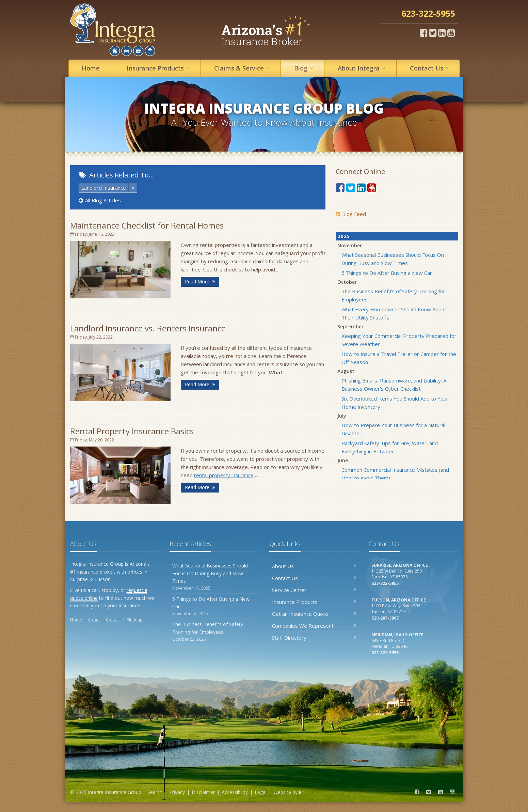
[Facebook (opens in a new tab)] (423, 33)
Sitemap (135, 620)
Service (243, 68)
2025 (343, 236)
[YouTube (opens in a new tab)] (451, 33)
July (342, 416)
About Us (314, 566)
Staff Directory (314, 638)
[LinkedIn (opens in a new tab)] (442, 33)
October (347, 282)
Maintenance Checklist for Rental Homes (147, 225)
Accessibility (235, 792)
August (346, 371)
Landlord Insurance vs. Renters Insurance (148, 328)
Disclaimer (203, 792)
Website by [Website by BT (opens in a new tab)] (289, 792)
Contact (430, 68)
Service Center (314, 590)
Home (91, 68)
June (343, 460)
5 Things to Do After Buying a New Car (387, 273)
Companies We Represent (314, 626)
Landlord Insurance (104, 188)
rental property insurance (224, 475)
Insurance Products (314, 602)
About (362, 68)
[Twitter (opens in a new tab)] (433, 33)
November (350, 245)
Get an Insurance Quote (314, 614)
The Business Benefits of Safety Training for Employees (214, 632)
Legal (261, 792)
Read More (200, 282)
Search (155, 792)
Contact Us (314, 578)
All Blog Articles (100, 200)
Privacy (177, 792)
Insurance (159, 68)
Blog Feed (351, 214)
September (350, 326)
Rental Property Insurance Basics (132, 431)
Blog (305, 68)
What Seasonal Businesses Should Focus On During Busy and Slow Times (214, 577)
